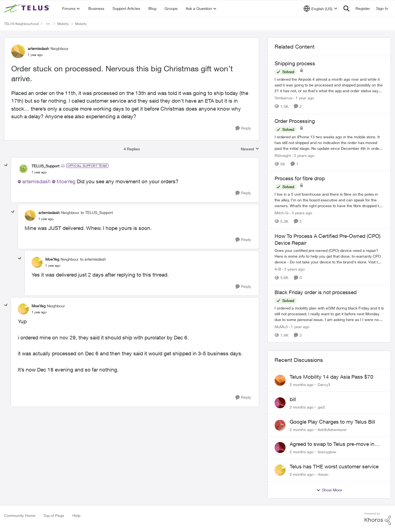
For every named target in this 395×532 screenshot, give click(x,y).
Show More (329, 490)
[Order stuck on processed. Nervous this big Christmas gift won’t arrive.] (39, 172)
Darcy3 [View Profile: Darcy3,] (324, 385)
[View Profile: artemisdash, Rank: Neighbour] (18, 51)
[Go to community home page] (28, 9)
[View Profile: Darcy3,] (280, 380)
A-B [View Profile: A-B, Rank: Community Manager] (278, 269)
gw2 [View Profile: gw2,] (321, 407)
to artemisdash (93, 259)
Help (76, 515)
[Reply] (243, 128)
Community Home (20, 515)
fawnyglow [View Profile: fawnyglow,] (327, 452)
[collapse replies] (6, 165)
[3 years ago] (303, 155)
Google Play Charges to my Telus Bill (332, 422)
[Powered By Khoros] (378, 519)
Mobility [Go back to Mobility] (63, 24)
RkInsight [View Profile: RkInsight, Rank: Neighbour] (283, 155)
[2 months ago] (302, 385)
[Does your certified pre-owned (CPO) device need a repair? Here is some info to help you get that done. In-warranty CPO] (329, 256)
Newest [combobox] (250, 149)
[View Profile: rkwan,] (280, 470)
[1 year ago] (304, 98)
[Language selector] (321, 9)
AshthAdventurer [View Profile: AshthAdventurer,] (332, 429)
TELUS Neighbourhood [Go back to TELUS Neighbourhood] (21, 24)
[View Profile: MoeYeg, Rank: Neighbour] (37, 262)
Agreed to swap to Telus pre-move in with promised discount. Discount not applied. (333, 444)
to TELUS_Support (97, 212)
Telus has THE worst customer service (334, 466)
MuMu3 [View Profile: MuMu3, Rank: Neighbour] (281, 327)
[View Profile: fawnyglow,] (280, 447)
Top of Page (54, 515)
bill (293, 399)
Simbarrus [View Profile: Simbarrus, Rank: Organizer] (283, 98)
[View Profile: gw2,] (280, 403)
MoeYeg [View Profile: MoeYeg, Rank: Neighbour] (52, 259)
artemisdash (36, 181)
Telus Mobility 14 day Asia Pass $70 (331, 377)
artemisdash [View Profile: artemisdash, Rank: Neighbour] (38, 48)
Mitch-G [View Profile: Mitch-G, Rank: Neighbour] (282, 213)
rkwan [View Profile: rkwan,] (323, 474)
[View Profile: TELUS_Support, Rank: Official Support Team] (23, 169)
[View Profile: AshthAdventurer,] (280, 425)
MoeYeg (66, 181)
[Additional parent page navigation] (48, 24)
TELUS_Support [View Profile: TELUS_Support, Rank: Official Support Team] (45, 166)
